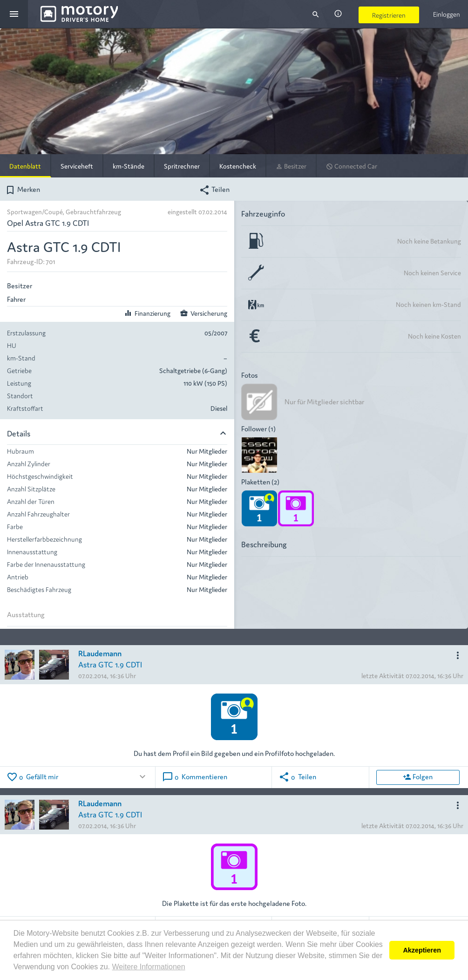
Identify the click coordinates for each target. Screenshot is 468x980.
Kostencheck (238, 166)
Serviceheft (77, 166)
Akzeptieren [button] (422, 950)
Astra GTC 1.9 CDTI (110, 664)
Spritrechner (182, 166)
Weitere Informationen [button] (148, 967)
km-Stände (129, 166)
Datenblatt (25, 166)
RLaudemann (100, 653)
